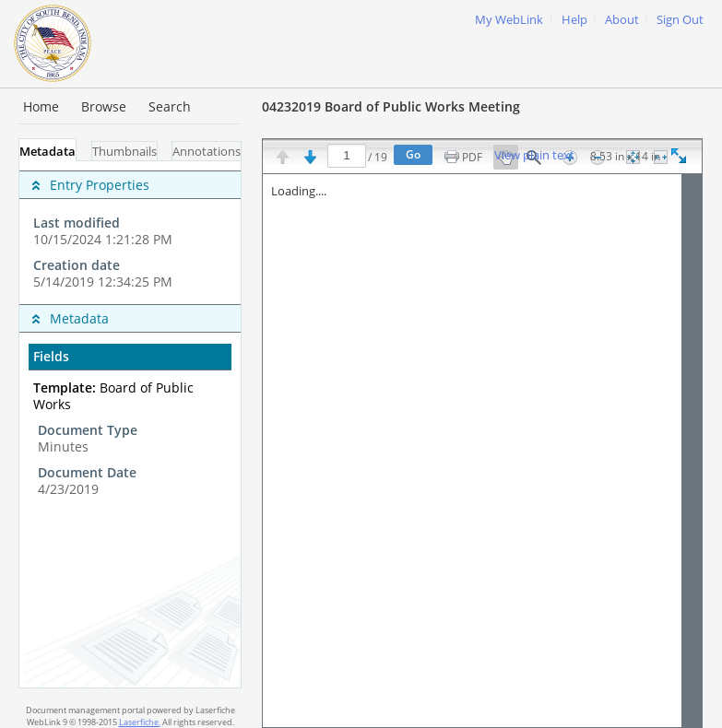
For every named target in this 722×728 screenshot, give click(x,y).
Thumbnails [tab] (124, 152)
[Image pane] (482, 451)
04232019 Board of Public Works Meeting (391, 106)
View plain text (534, 156)
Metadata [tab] (47, 152)
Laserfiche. (140, 722)
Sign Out (680, 20)
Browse (104, 106)
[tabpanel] (130, 424)
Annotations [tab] (207, 152)
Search (170, 106)
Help (574, 20)
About (622, 20)
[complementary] (130, 233)
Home (41, 106)
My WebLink (509, 20)
